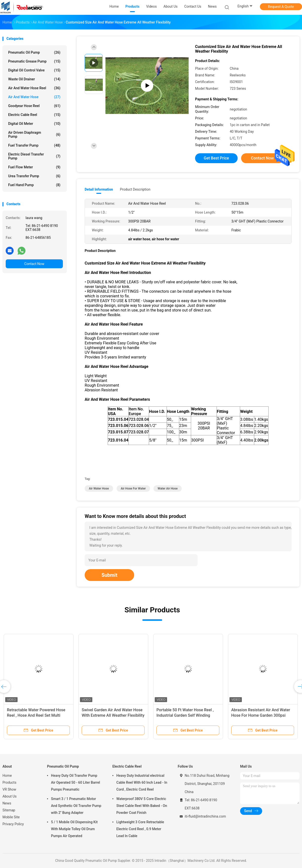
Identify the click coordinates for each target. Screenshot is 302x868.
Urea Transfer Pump (34, 176)
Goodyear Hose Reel (34, 106)
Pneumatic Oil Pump (34, 52)
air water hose (99, 489)
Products (9, 782)
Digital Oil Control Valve (34, 70)
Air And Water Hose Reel (34, 88)
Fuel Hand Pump (34, 185)
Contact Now (34, 264)
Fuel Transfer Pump (34, 145)
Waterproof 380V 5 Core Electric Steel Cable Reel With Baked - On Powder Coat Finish (142, 806)
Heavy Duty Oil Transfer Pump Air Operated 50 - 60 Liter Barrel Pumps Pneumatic (75, 782)
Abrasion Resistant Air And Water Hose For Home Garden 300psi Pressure (261, 715)
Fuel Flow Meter (34, 167)
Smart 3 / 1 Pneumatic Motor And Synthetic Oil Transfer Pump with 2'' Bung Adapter (76, 806)
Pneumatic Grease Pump (34, 61)
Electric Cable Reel (34, 115)
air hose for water (133, 489)
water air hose (168, 489)
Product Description (135, 189)
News (7, 803)
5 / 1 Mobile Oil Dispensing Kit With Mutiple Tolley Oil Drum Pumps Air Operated (74, 829)
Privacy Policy (13, 824)
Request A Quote (281, 7)
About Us (10, 796)
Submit (109, 575)
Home (7, 776)
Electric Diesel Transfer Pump (34, 156)
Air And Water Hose (34, 97)
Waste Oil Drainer (34, 79)
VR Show (9, 789)
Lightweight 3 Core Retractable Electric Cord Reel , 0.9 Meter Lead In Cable (140, 829)
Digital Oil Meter (34, 124)
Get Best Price (216, 158)
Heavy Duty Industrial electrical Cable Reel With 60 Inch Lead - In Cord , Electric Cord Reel (142, 782)
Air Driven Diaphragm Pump (34, 134)
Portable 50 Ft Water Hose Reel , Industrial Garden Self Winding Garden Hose (185, 715)
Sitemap (9, 810)
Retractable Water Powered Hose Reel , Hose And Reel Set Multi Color (36, 715)
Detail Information (99, 189)
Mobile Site (11, 817)
